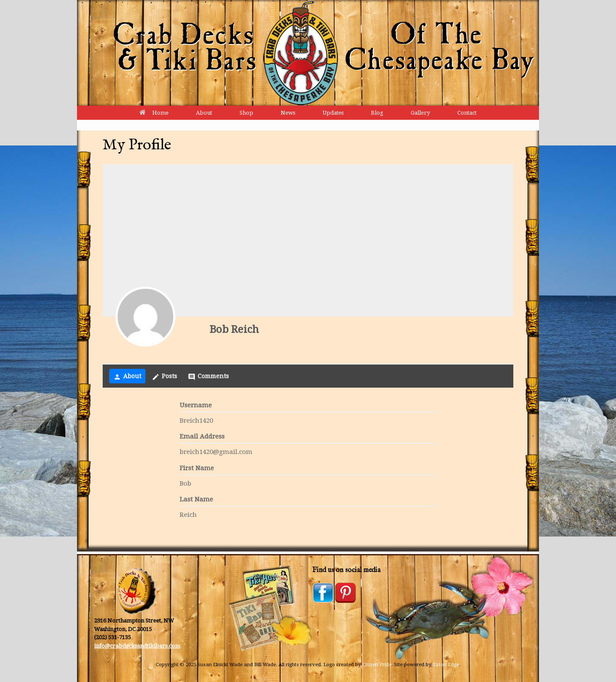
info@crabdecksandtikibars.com (137, 646)
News (288, 113)
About (204, 113)
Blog (377, 113)
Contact (467, 113)
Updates (333, 113)
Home (154, 113)
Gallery (420, 113)
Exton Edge (446, 664)
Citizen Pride (377, 664)
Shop (246, 113)
